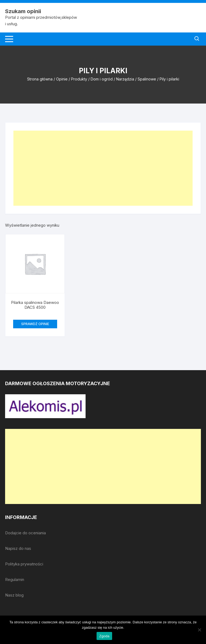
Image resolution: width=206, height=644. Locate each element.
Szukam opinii (23, 11)
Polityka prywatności (24, 564)
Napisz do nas (18, 548)
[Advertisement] (103, 168)
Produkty (79, 79)
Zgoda (104, 636)
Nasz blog (14, 595)
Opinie (62, 79)
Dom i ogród (102, 79)
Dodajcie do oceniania (25, 533)
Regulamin (15, 579)
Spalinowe (147, 79)
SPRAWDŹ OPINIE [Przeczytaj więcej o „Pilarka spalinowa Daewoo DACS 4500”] (35, 324)
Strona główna (40, 79)
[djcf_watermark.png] (45, 406)
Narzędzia (125, 79)
